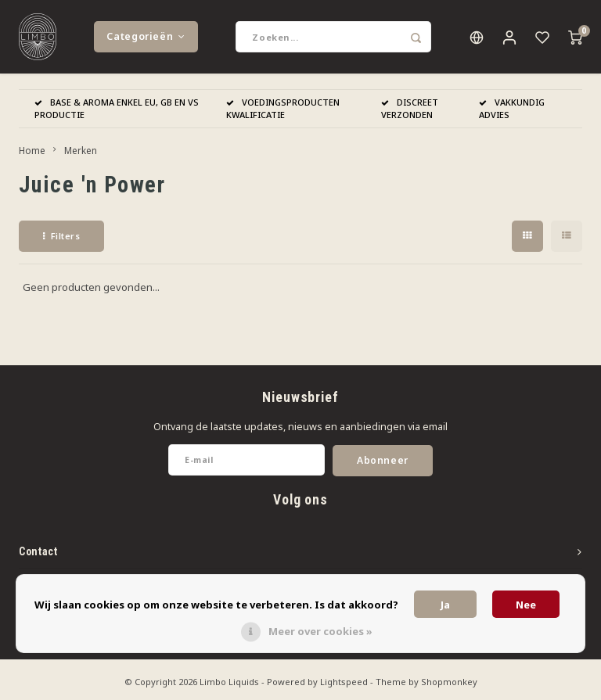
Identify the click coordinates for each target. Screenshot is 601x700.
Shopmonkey (449, 686)
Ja (445, 605)
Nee (526, 605)
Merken (81, 155)
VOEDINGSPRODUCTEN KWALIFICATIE (283, 113)
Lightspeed (344, 686)
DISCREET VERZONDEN (410, 113)
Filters (61, 241)
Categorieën (146, 39)
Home (32, 155)
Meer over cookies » (320, 631)
